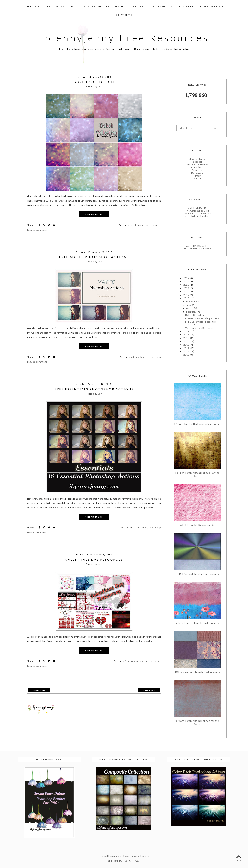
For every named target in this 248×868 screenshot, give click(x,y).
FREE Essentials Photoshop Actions (94, 389)
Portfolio (186, 6)
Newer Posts (39, 690)
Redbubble (197, 167)
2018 (187, 298)
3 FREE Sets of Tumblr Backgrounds (197, 574)
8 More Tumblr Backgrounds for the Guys (197, 722)
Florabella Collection (197, 216)
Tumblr (197, 176)
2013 (187, 345)
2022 (187, 285)
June (189, 305)
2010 (187, 355)
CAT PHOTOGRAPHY (197, 246)
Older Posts (149, 690)
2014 (187, 341)
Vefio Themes (142, 856)
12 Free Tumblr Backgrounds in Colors (197, 424)
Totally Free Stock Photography (102, 6)
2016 (187, 334)
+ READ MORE (94, 214)
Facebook (197, 162)
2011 (187, 351)
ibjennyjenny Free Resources (125, 38)
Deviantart (197, 173)
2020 (187, 291)
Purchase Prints (212, 6)
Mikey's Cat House (197, 164)
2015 (187, 338)
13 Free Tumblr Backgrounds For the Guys (197, 475)
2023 (187, 281)
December (192, 301)
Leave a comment (37, 230)
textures (156, 225)
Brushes (139, 6)
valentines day (152, 661)
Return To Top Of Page (124, 861)
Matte (144, 357)
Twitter (197, 178)
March (190, 308)
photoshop (155, 357)
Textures (33, 6)
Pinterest (197, 170)
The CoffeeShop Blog (197, 211)
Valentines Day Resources (94, 559)
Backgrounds (163, 6)
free (145, 528)
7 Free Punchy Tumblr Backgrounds (197, 623)
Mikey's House (197, 159)
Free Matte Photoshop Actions (94, 257)
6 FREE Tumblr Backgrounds (197, 525)
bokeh (133, 225)
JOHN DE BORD (197, 208)
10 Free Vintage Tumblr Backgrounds (197, 672)
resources (137, 661)
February (192, 311)
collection (144, 225)
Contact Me (124, 15)
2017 (187, 331)
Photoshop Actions (60, 6)
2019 (187, 295)
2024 (187, 278)
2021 (187, 288)
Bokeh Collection (94, 82)
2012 (187, 348)
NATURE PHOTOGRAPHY (197, 248)
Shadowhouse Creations (197, 213)
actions (135, 357)
